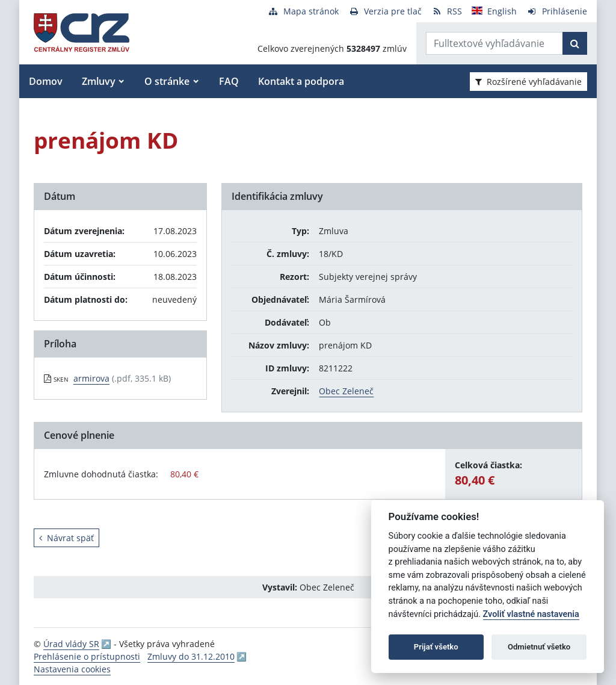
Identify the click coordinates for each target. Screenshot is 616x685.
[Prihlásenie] (557, 11)
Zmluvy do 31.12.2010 (191, 656)
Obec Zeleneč (346, 391)
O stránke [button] (167, 81)
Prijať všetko (436, 647)
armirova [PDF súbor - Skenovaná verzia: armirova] (91, 378)
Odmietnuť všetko (539, 647)
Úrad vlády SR (71, 644)
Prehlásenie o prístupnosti (87, 656)
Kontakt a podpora (301, 81)
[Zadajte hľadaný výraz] (494, 43)
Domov (46, 81)
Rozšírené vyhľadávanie (528, 82)
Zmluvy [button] (99, 81)
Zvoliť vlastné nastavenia (531, 614)
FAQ (229, 81)
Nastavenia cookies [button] (72, 669)
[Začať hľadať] (575, 43)
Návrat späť (66, 538)
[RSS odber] (447, 11)
